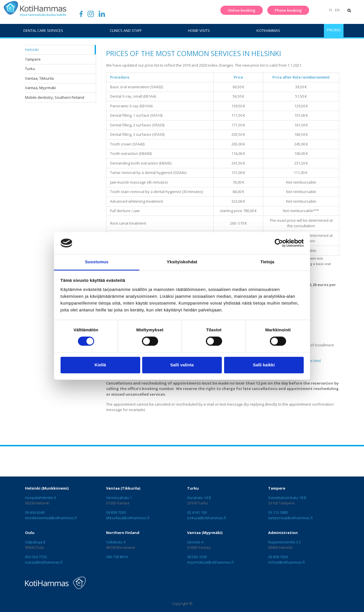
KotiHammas (268, 30)
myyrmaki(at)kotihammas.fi (210, 562)
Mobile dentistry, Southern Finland (55, 97)
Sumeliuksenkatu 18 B (287, 498)
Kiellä (100, 365)
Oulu (30, 533)
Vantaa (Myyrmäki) (205, 533)
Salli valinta (182, 365)
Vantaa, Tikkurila (39, 78)
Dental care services (43, 30)
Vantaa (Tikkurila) (123, 488)
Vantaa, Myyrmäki (41, 88)
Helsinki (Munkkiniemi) (47, 488)
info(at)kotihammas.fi (287, 562)
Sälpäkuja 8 (35, 542)
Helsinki (32, 50)
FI (330, 10)
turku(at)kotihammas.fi (207, 518)
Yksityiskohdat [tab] (182, 262)
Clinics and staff (126, 30)
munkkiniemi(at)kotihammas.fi (51, 518)
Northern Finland (123, 533)
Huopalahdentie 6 (41, 498)
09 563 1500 (197, 557)
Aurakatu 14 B (199, 498)
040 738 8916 (117, 557)
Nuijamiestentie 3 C (285, 542)
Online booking (241, 10)
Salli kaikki (264, 365)
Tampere (33, 59)
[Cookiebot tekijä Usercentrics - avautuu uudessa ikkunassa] (279, 243)
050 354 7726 (36, 557)
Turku (30, 69)
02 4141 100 (197, 512)
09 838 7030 (116, 512)
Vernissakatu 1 (119, 498)
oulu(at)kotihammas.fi (44, 562)
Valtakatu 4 (116, 542)
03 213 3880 (278, 512)
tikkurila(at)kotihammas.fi (128, 518)
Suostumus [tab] (97, 262)
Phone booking (287, 10)
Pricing (334, 30)
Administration (283, 533)
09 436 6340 (35, 512)
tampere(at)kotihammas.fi (290, 518)
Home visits (199, 30)
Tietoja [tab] (267, 262)
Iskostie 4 (195, 542)
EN (337, 10)
